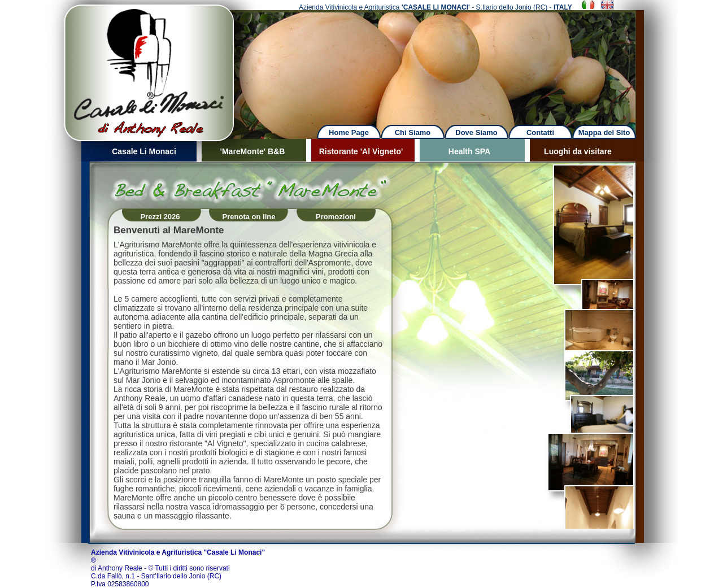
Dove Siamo (476, 132)
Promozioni (336, 217)
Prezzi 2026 (160, 217)
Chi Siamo (413, 132)
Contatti (540, 132)
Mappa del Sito (604, 132)
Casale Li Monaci (144, 151)
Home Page (349, 132)
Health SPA (469, 151)
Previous (37, 62)
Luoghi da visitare (578, 151)
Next (447, 62)
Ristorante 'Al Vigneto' (361, 151)
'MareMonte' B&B (253, 151)
